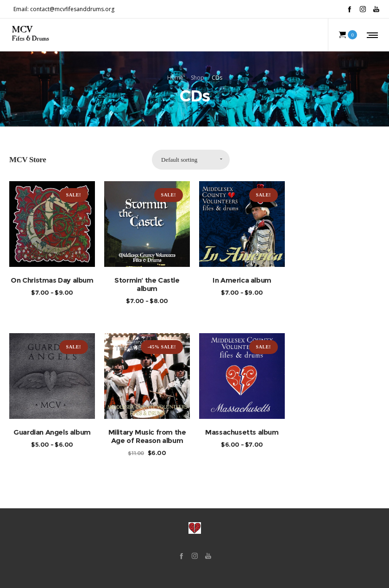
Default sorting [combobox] (179, 160)
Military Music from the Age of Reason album (147, 436)
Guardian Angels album (52, 432)
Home (175, 77)
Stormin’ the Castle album (147, 284)
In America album (242, 280)
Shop (198, 77)
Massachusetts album (242, 432)
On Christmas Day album (52, 280)
